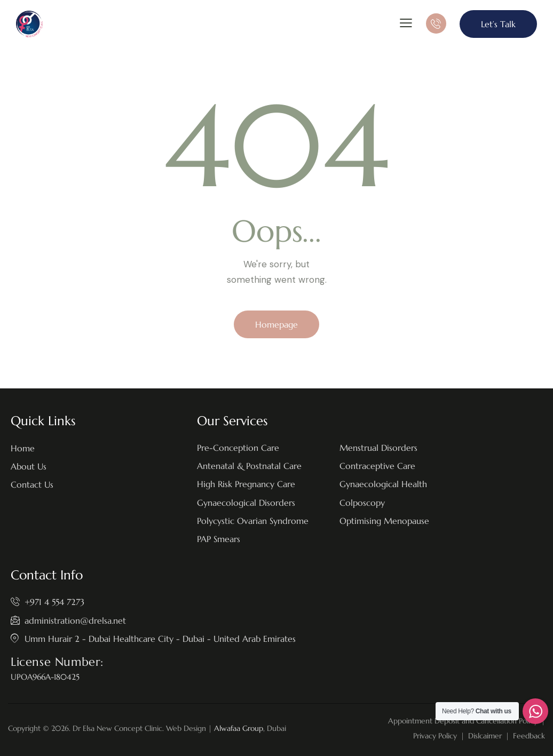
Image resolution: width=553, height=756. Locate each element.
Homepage (276, 324)
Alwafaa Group (239, 728)
